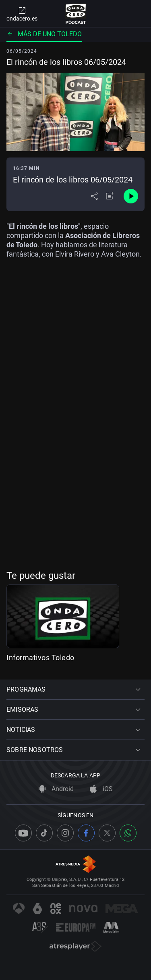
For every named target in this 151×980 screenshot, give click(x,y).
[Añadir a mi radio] (110, 196)
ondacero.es (22, 14)
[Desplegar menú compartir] (94, 196)
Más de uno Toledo (44, 34)
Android (56, 789)
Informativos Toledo (40, 658)
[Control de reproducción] (131, 196)
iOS (101, 789)
